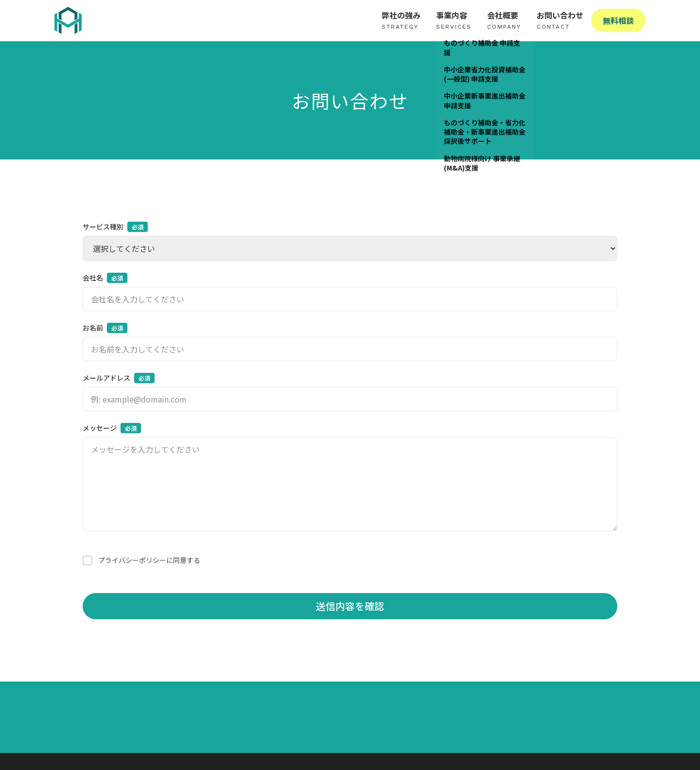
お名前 (105, 328)
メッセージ (112, 428)
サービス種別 (115, 227)
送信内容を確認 (350, 606)
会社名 (105, 278)
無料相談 (618, 20)
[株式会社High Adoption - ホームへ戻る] (68, 20)
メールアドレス (119, 378)
